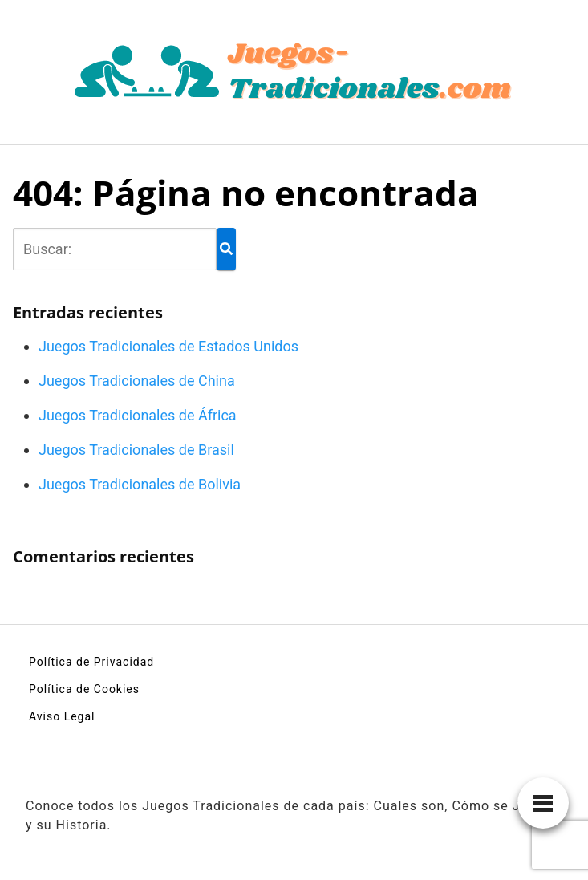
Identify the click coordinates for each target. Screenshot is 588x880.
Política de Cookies (84, 689)
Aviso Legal (62, 716)
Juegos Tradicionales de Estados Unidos (168, 346)
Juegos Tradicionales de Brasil (136, 450)
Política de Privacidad (91, 662)
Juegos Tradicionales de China (137, 381)
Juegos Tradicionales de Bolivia (140, 484)
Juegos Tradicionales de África (138, 415)
